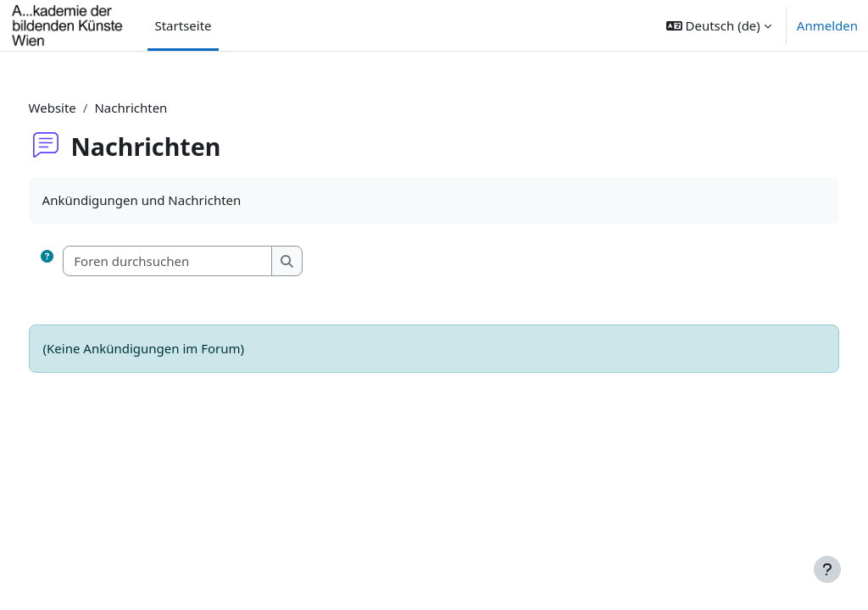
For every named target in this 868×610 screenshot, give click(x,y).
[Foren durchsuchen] (200, 261)
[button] (719, 25)
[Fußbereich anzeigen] (827, 569)
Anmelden (827, 25)
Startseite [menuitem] (183, 25)
